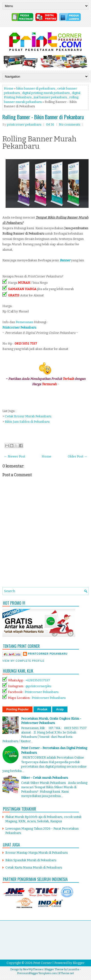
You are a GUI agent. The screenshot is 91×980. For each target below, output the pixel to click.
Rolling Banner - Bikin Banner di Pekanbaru (43, 117)
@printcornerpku (38, 686)
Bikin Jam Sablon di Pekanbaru (27, 422)
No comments (70, 124)
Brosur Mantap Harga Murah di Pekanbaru (37, 853)
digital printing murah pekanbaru (46, 93)
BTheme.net (66, 973)
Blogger (79, 963)
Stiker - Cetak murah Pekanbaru (45, 778)
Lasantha (73, 969)
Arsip (60, 709)
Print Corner (42, 963)
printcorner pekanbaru (48, 654)
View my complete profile (23, 661)
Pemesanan (25, 322)
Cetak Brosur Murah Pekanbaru (28, 416)
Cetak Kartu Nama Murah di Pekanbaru (34, 867)
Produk (42, 709)
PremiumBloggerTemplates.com (37, 973)
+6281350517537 (38, 680)
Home (9, 88)
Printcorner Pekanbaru (42, 692)
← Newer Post (15, 456)
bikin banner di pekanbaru (36, 88)
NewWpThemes (33, 969)
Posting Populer (17, 709)
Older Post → (77, 456)
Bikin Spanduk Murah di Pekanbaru (31, 860)
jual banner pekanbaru (50, 97)
